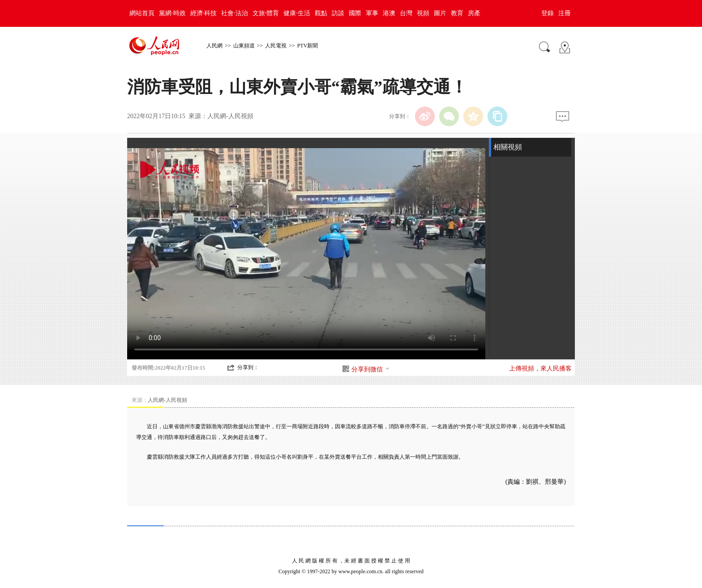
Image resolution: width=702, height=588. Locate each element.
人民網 (214, 46)
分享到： (248, 367)
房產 (474, 13)
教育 (457, 13)
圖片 (440, 13)
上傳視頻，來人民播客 (540, 369)
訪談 (338, 13)
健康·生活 (297, 13)
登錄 (548, 13)
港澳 (389, 13)
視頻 (423, 13)
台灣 (406, 13)
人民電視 (276, 46)
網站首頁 (142, 13)
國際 (355, 13)
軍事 (372, 13)
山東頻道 (244, 46)
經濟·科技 (204, 13)
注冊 (565, 13)
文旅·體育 (266, 13)
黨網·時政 (172, 13)
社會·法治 (235, 13)
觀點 (321, 13)
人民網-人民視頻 (230, 116)
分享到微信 (371, 369)
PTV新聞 (308, 46)
